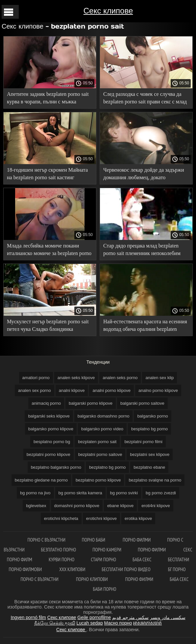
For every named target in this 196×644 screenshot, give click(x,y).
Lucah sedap (90, 623)
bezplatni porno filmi (143, 442)
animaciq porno (46, 403)
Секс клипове (108, 11)
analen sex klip (159, 378)
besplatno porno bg (52, 442)
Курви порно (61, 559)
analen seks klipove (76, 378)
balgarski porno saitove (142, 403)
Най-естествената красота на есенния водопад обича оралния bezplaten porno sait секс (145, 326)
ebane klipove (120, 506)
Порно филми (152, 550)
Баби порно (105, 589)
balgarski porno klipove (91, 403)
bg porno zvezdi (161, 493)
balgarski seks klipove (49, 416)
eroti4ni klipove (156, 506)
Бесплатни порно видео (126, 569)
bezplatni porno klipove (49, 454)
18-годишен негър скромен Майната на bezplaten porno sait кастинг (47, 174)
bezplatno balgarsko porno (56, 467)
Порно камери (107, 550)
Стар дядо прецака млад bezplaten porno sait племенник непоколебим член (142, 251)
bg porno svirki (124, 493)
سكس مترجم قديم (130, 617)
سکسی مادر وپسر (168, 617)
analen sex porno (35, 390)
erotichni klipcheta (61, 518)
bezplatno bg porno (107, 467)
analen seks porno (120, 378)
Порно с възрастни (47, 540)
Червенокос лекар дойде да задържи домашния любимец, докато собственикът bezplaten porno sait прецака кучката (144, 175)
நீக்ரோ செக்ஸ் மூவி (55, 623)
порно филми (137, 540)
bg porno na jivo (35, 493)
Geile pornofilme (94, 617)
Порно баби (94, 540)
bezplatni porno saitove (100, 454)
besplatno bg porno (149, 429)
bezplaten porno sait (97, 442)
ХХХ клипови (72, 569)
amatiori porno (36, 378)
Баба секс (142, 559)
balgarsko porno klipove (51, 429)
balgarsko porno (152, 416)
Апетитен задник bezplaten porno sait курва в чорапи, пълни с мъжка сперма (48, 99)
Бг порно (177, 569)
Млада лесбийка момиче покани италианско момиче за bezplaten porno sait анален (49, 251)
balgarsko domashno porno (104, 416)
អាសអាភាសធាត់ (147, 623)
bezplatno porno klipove (98, 480)
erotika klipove (138, 518)
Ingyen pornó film (28, 617)
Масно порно (118, 623)
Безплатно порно (59, 550)
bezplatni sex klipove (150, 454)
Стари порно (103, 559)
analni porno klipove (111, 390)
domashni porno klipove (77, 506)
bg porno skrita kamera (80, 493)
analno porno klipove (158, 390)
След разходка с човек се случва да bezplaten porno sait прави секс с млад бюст (145, 99)
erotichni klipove (101, 518)
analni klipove (72, 390)
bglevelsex (36, 506)
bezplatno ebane (149, 467)
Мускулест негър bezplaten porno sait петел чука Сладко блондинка (48, 325)
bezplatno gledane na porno (41, 480)
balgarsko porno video (102, 429)
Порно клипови (92, 579)
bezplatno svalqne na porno (155, 480)
